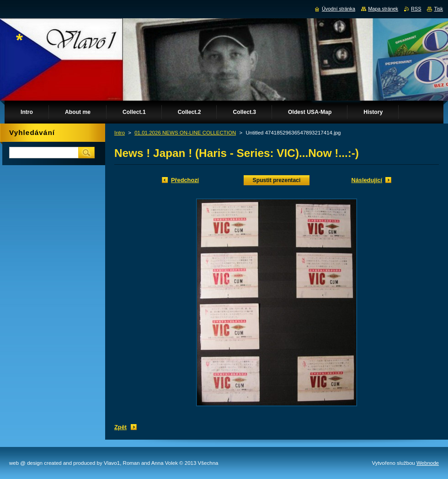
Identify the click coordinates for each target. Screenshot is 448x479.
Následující (367, 180)
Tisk (438, 9)
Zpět (120, 427)
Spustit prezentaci (277, 180)
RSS (416, 9)
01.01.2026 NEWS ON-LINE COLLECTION (185, 133)
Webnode (428, 463)
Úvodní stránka (339, 9)
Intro (120, 133)
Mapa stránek (383, 9)
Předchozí (185, 180)
